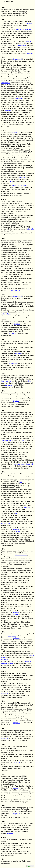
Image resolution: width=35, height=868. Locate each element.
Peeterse (28, 41)
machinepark (5, 83)
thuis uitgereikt (6, 381)
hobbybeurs (12, 636)
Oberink (23, 440)
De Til (17, 513)
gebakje (30, 53)
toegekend (5, 693)
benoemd (18, 99)
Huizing (18, 531)
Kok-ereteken (21, 45)
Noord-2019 (14, 363)
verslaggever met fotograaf (23, 464)
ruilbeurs (16, 638)
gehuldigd (9, 385)
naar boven (30, 866)
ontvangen (5, 660)
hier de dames (6, 523)
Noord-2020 (14, 334)
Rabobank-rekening (14, 290)
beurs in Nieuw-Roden (23, 29)
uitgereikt (8, 110)
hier (30, 381)
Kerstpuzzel (28, 24)
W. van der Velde (21, 555)
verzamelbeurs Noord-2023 (21, 185)
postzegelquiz (6, 314)
